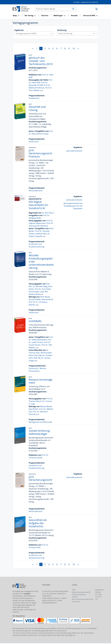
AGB (73, 597)
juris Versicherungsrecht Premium (40, 153)
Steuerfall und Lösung (37, 108)
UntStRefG (35, 321)
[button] (17, 16)
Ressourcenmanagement (41, 381)
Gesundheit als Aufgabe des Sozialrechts (38, 523)
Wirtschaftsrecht (36, 191)
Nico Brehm (34, 409)
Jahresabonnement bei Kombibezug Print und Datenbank (73, 206)
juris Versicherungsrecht (40, 478)
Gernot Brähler (35, 299)
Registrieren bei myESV (89, 2)
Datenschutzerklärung (80, 592)
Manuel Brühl (47, 299)
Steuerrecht (34, 142)
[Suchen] (53, 9)
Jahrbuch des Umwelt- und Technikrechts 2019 (41, 61)
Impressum (76, 602)
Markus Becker (46, 406)
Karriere (45, 15)
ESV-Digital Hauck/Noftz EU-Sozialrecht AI (39, 205)
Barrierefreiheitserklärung (82, 599)
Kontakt (74, 15)
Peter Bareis (45, 297)
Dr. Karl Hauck (48, 213)
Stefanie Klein (41, 234)
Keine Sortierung (78, 33)
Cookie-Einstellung (79, 594)
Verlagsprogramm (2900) (35, 33)
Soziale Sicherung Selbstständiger (39, 432)
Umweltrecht (34, 98)
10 (74, 48)
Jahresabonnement (74, 151)
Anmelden (77, 2)
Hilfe (74, 590)
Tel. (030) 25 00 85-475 (98, 597)
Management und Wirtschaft (40, 422)
